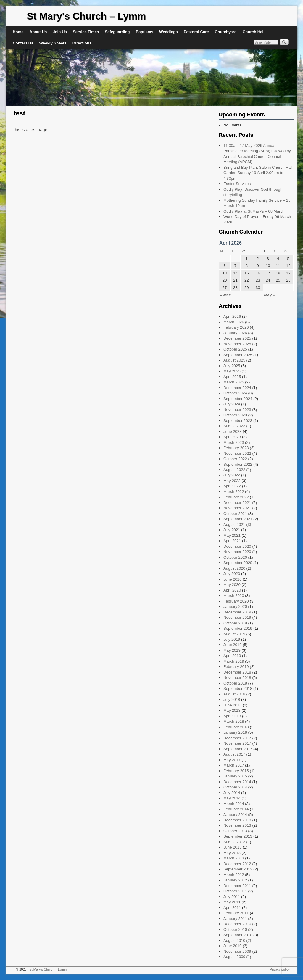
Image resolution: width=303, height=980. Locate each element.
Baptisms (145, 32)
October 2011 (235, 891)
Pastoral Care (196, 32)
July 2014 (232, 793)
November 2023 (237, 410)
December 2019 (237, 612)
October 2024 (235, 393)
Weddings (169, 32)
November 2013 (237, 825)
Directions (82, 43)
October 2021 (235, 514)
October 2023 (235, 415)
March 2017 (234, 765)
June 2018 (233, 705)
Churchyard (226, 32)
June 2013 (233, 847)
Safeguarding (117, 32)
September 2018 (238, 689)
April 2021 (232, 541)
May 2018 (232, 710)
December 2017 (237, 738)
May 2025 (232, 371)
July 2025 (232, 366)
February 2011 (236, 913)
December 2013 (237, 820)
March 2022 (234, 492)
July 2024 (232, 404)
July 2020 (232, 574)
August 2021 (234, 524)
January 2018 (235, 732)
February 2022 (236, 497)
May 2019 (232, 650)
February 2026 (236, 327)
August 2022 (234, 470)
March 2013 (234, 858)
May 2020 (232, 585)
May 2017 (232, 760)
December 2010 (237, 924)
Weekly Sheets (53, 43)
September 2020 (238, 563)
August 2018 (234, 694)
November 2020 (237, 552)
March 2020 (234, 596)
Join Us (60, 32)
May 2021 (232, 535)
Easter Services (237, 184)
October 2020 (235, 557)
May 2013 (232, 853)
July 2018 (232, 699)
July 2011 (232, 897)
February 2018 (236, 727)
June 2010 (233, 946)
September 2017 (238, 749)
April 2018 (232, 716)
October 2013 (235, 831)
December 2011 (237, 886)
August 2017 (234, 754)
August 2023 (234, 426)
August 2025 (234, 360)
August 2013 (234, 842)
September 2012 (238, 869)
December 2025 (237, 338)
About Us (38, 32)
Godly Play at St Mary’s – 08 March (254, 211)
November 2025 (237, 344)
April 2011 (232, 908)
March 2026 (234, 322)
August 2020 (234, 568)
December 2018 (237, 672)
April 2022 (232, 486)
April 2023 (232, 437)
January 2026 (235, 333)
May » (269, 295)
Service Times (86, 32)
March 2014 (234, 804)
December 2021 (237, 503)
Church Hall (254, 32)
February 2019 (236, 667)
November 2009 (237, 951)
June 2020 (233, 579)
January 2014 (235, 815)
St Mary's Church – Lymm (87, 16)
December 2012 (237, 864)
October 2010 (235, 930)
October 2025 (235, 349)
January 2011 (235, 919)
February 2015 (236, 771)
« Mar (225, 295)
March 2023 (234, 442)
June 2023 (233, 432)
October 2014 (235, 787)
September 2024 (238, 399)
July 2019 (232, 639)
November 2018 (237, 678)
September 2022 (238, 464)
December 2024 (237, 388)
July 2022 (232, 475)
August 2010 (234, 940)
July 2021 (232, 530)
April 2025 (232, 377)
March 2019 (234, 661)
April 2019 (232, 656)
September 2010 (238, 935)
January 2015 (235, 776)
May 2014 (232, 798)
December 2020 (237, 546)
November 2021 (237, 508)
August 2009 (234, 957)
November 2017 (237, 743)
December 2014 (237, 782)
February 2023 (236, 448)
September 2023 (238, 421)
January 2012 (235, 880)
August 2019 (234, 634)
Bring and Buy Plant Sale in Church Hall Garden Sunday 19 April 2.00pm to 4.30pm (258, 173)
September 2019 (238, 628)
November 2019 (237, 617)
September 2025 (238, 355)
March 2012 (234, 875)
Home (18, 32)
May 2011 (232, 902)
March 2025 (234, 382)
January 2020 (235, 607)
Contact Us (23, 43)
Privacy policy (280, 969)
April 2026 (232, 316)
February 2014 (236, 809)
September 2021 (238, 519)
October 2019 (235, 623)
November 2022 (237, 453)
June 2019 (233, 645)
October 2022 (235, 459)
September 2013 (238, 836)
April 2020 (232, 590)
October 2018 (235, 683)
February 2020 (236, 601)
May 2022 (232, 481)
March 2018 (234, 721)
